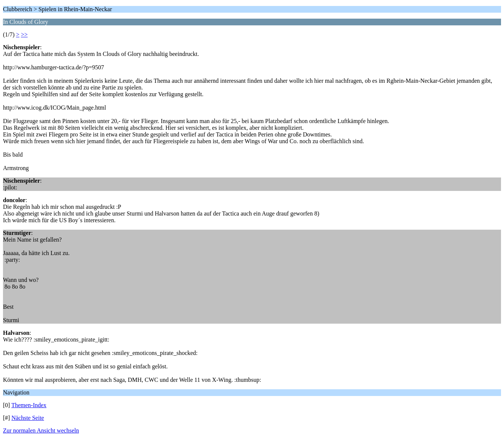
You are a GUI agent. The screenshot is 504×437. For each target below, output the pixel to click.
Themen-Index (29, 405)
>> (24, 34)
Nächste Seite (28, 418)
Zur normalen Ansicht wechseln (41, 430)
